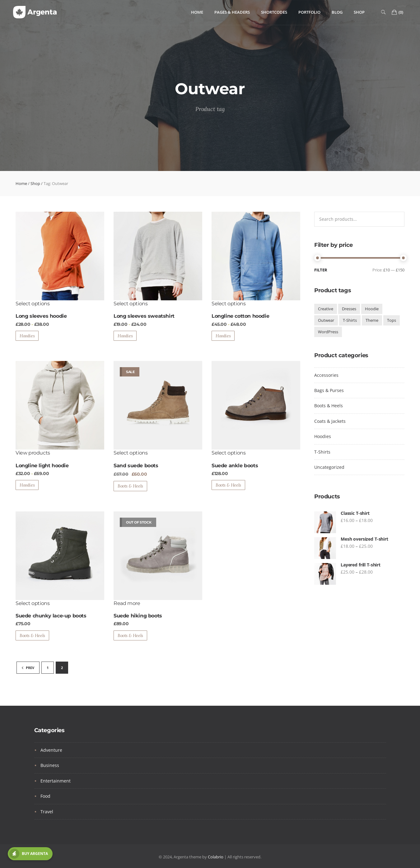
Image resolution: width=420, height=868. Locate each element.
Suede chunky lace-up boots (51, 616)
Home (197, 12)
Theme (372, 320)
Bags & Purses (329, 390)
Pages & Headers (232, 12)
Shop (359, 12)
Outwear (326, 320)
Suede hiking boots (138, 616)
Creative (326, 309)
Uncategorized (329, 467)
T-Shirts (350, 320)
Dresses (349, 309)
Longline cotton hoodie (240, 316)
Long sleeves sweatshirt (144, 316)
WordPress (328, 332)
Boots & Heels (130, 486)
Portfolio (309, 12)
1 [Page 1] (48, 668)
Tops (392, 320)
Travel (47, 812)
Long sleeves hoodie (41, 316)
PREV (28, 668)
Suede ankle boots (235, 466)
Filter (321, 270)
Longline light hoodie (42, 466)
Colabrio (216, 857)
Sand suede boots (136, 466)
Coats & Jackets (330, 421)
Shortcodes (274, 12)
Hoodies (27, 336)
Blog (337, 12)
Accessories (326, 375)
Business (50, 765)
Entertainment (56, 781)
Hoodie (372, 309)
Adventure (51, 750)
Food (45, 796)
